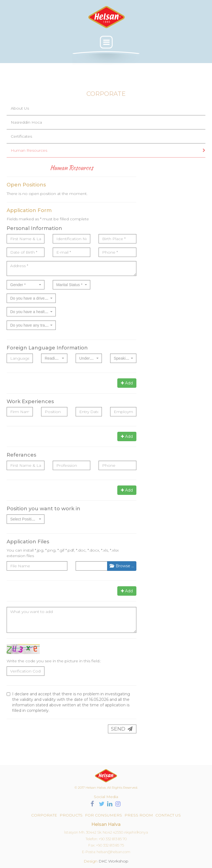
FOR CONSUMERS (104, 815)
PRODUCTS (71, 815)
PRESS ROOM (139, 815)
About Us (20, 108)
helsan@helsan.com (113, 852)
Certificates (21, 136)
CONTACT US (168, 815)
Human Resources (29, 150)
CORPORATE (44, 815)
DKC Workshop (113, 861)
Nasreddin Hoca (26, 122)
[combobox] (26, 285)
